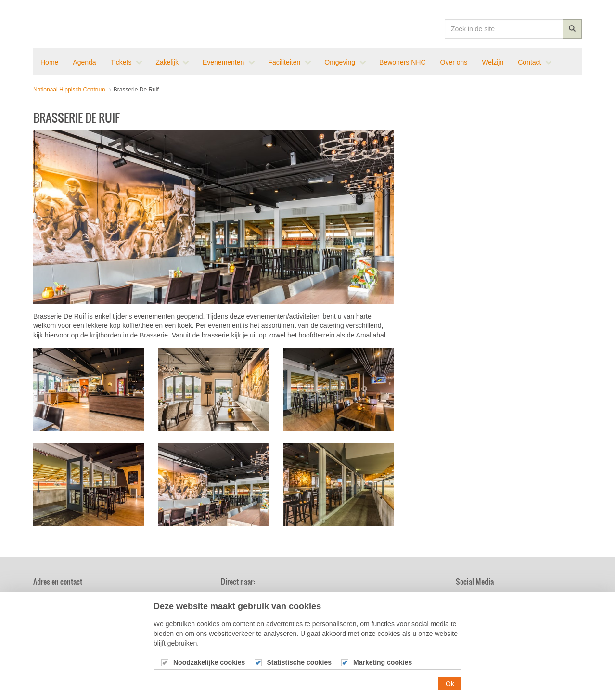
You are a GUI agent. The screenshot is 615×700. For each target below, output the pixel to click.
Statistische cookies (299, 672)
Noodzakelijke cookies (209, 672)
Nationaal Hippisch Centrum (68, 24)
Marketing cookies (383, 672)
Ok (450, 693)
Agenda (313, 598)
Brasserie (394, 598)
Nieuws (234, 598)
